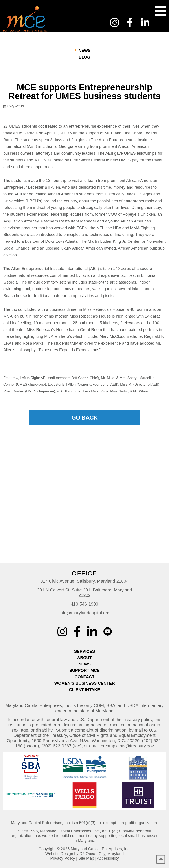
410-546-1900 (85, 604)
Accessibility (108, 858)
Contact (84, 677)
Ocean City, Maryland (105, 854)
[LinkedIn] (145, 23)
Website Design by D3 (65, 854)
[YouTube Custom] (162, 20)
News (84, 50)
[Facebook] (130, 23)
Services (84, 651)
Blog (84, 57)
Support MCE (84, 670)
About (85, 658)
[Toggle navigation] (160, 11)
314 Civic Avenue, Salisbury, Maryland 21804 (85, 581)
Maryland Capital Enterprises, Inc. (101, 849)
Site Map (86, 858)
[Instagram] (115, 23)
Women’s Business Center (84, 683)
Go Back (84, 418)
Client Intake (84, 690)
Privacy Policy (63, 858)
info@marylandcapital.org (84, 613)
